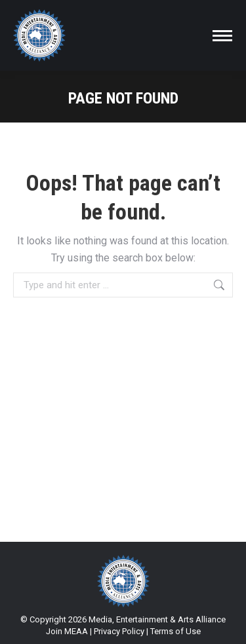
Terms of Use (175, 631)
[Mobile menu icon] (222, 36)
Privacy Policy (119, 631)
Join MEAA (67, 631)
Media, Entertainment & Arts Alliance (157, 619)
